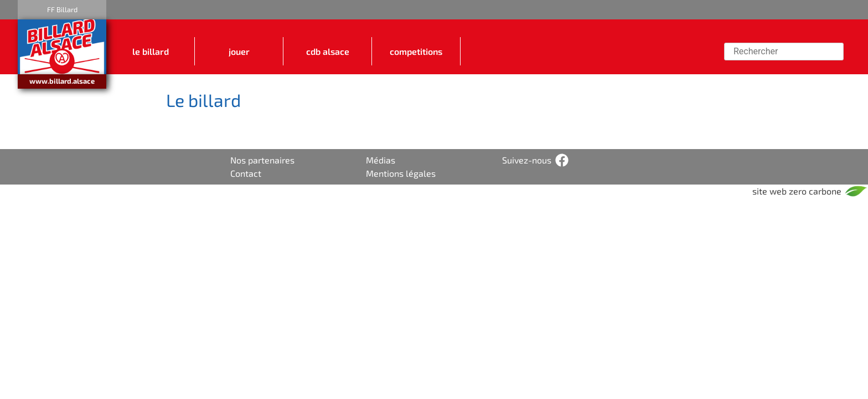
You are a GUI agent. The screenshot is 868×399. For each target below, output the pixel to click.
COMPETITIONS (416, 52)
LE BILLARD (151, 52)
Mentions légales (401, 173)
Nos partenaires (262, 160)
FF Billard (62, 9)
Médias (381, 160)
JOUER (239, 52)
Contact (246, 173)
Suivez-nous (527, 160)
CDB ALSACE (328, 52)
